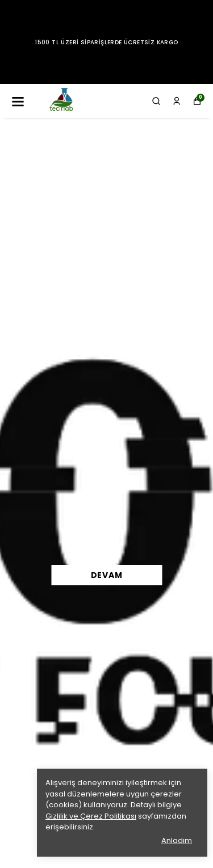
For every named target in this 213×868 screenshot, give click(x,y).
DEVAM (107, 575)
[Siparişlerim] (177, 101)
